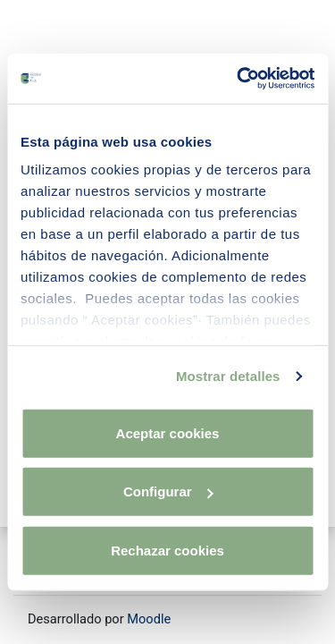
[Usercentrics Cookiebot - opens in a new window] (239, 79)
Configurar (168, 491)
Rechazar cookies (167, 550)
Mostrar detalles (228, 376)
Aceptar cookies (168, 432)
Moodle (149, 619)
